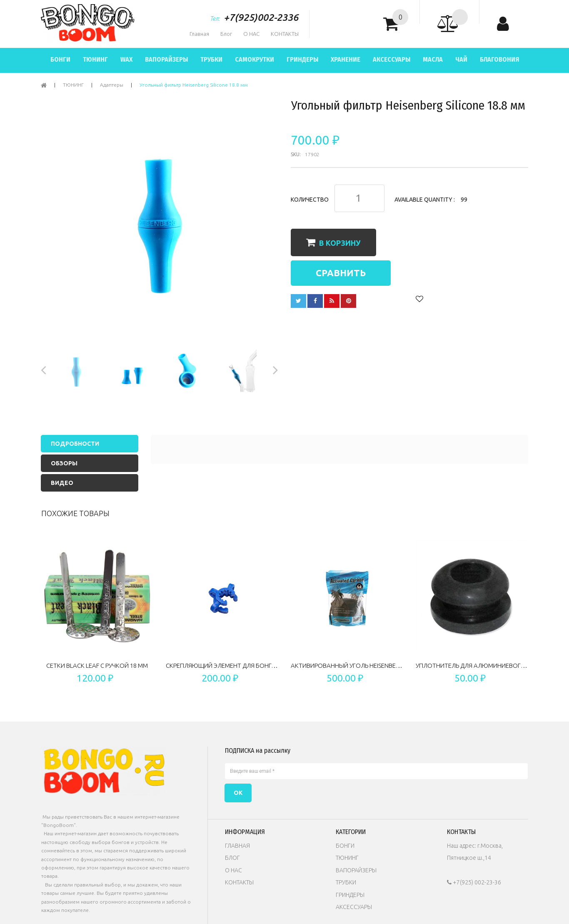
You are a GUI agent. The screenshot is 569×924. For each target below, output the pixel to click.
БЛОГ (232, 858)
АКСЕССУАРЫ (392, 59)
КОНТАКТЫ (285, 34)
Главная (199, 34)
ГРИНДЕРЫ (302, 59)
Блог (226, 34)
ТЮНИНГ (95, 59)
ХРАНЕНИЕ (346, 59)
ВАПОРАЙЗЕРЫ (166, 59)
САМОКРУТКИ (255, 59)
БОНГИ (60, 59)
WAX (126, 59)
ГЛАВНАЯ (237, 846)
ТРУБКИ (211, 59)
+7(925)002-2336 (261, 17)
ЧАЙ (461, 59)
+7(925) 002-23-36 (474, 882)
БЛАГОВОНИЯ (499, 59)
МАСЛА (433, 59)
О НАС (251, 34)
